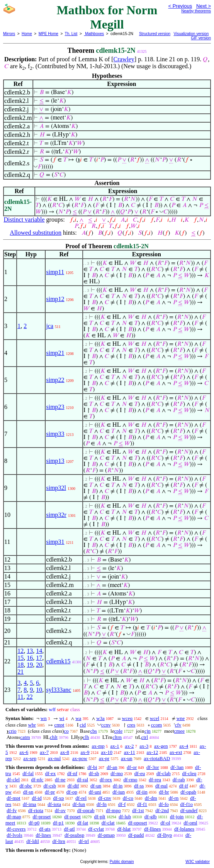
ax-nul (54, 758)
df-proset (42, 817)
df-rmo (130, 780)
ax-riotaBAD (157, 758)
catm (25, 737)
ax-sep (30, 758)
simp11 (55, 272)
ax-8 (65, 752)
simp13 (55, 461)
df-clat (108, 823)
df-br (164, 792)
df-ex (50, 773)
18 (20, 665)
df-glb (151, 817)
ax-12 (153, 752)
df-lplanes (184, 829)
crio (12, 731)
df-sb (94, 773)
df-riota (36, 810)
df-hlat (124, 829)
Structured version (155, 34)
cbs (93, 731)
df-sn (28, 792)
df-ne (60, 780)
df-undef (189, 810)
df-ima (30, 804)
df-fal (28, 773)
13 (30, 651)
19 (30, 665)
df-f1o (186, 804)
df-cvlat (96, 829)
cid (83, 725)
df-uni (95, 792)
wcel (155, 718)
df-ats (45, 829)
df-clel (13, 780)
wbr (32, 725)
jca (50, 326)
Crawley (124, 59)
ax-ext (176, 752)
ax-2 (129, 746)
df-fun (79, 804)
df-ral (82, 780)
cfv (178, 725)
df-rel (81, 798)
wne (181, 718)
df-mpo (113, 810)
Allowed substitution (36, 233)
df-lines (43, 835)
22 (30, 697)
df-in (118, 786)
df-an (112, 767)
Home (27, 34)
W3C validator (198, 862)
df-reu (155, 780)
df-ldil (33, 841)
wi (62, 718)
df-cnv (105, 798)
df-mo (117, 773)
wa (78, 718)
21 (20, 672)
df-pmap (106, 835)
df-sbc (26, 786)
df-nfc (37, 780)
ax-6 (24, 752)
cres (131, 725)
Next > (204, 6)
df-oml (190, 823)
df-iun (119, 792)
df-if (184, 786)
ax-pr (104, 758)
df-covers (16, 829)
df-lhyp (165, 835)
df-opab (188, 792)
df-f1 (142, 804)
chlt (54, 737)
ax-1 (115, 746)
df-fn (102, 804)
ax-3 (144, 746)
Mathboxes (94, 34)
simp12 (55, 299)
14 (39, 651)
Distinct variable (24, 220)
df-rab (179, 780)
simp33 (55, 434)
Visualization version (191, 34)
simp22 (55, 380)
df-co (128, 798)
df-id (37, 798)
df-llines (152, 829)
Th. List (71, 34)
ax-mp (98, 746)
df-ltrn (59, 841)
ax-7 (44, 752)
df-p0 (34, 823)
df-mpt (13, 798)
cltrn (117, 737)
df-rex (106, 780)
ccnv (106, 725)
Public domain (122, 862)
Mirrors (9, 34)
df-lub (125, 817)
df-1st (138, 810)
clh (86, 737)
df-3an (177, 767)
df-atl (69, 829)
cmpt (59, 725)
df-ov (60, 810)
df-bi (92, 767)
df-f (122, 804)
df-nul (161, 786)
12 (20, 651)
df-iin (142, 792)
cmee (179, 731)
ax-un (127, 758)
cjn (148, 731)
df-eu (140, 773)
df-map (14, 817)
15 (20, 658)
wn (44, 718)
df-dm (151, 798)
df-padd (136, 835)
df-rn (173, 798)
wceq (127, 718)
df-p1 (58, 823)
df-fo (164, 804)
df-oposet (137, 823)
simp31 (55, 542)
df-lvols (14, 835)
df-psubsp (74, 835)
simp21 (55, 353)
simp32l (56, 488)
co (66, 731)
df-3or (153, 767)
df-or (132, 767)
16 (30, 658)
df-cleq (189, 773)
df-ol (165, 823)
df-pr (50, 792)
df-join (177, 817)
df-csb (50, 786)
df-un (96, 786)
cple (119, 731)
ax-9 (85, 752)
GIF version (201, 38)
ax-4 (184, 746)
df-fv (12, 810)
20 (39, 665)
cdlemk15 (58, 661)
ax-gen (161, 746)
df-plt (100, 817)
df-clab (164, 773)
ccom (156, 725)
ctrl (145, 737)
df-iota (54, 804)
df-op (72, 792)
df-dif (73, 786)
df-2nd (162, 810)
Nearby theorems (196, 11)
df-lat (83, 823)
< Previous (180, 6)
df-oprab (86, 810)
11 (20, 697)
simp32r (56, 515)
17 (39, 658)
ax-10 (107, 752)
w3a (100, 718)
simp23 (55, 407)
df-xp (58, 798)
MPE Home (48, 34)
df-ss (139, 786)
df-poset (72, 817)
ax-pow (80, 758)
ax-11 (130, 752)
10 (39, 690)
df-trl (84, 841)
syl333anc (59, 690)
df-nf (72, 773)
